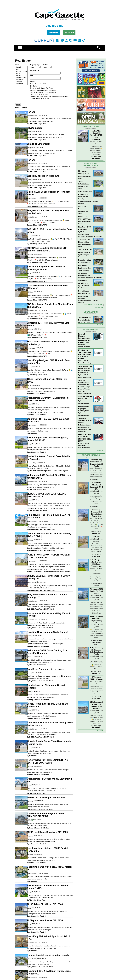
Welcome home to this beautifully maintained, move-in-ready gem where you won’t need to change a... (50, 928)
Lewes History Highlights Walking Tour (84, 409)
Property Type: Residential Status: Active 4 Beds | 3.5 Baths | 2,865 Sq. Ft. (48, 467)
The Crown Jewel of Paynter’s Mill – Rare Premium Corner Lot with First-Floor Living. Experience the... (49, 390)
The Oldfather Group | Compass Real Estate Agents (49, 471)
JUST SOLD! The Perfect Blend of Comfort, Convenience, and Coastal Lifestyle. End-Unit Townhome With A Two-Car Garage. (85, 251)
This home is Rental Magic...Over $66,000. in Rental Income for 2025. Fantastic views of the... (49, 824)
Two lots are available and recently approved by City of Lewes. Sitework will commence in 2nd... (49, 677)
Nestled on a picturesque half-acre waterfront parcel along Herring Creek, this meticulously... (47, 806)
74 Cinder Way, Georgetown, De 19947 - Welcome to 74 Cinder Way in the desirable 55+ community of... (49, 152)
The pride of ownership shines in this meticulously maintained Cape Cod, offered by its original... (48, 409)
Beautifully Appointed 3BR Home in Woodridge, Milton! (46, 268)
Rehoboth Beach (32, 116)
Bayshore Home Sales (85, 177)
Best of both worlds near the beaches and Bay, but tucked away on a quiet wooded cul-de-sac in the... (49, 661)
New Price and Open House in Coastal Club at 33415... (47, 887)
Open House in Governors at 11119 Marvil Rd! (49, 780)
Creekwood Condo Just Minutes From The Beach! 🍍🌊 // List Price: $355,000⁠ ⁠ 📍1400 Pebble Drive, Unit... (49, 315)
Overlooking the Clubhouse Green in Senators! (47, 686)
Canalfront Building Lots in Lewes (45, 669)
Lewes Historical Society (84, 346)
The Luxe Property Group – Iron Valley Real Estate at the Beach (90, 234)
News (99, 305)
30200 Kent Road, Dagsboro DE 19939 (47, 832)
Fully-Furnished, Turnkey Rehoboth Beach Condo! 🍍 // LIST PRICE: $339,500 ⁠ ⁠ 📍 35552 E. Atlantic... (48, 221)
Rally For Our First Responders (84, 446)
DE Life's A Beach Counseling (85, 362)
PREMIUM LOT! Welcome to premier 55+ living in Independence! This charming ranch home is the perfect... (96, 577)
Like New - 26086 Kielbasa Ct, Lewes (85, 228)
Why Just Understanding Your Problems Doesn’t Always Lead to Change (84, 385)
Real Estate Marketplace (91, 165)
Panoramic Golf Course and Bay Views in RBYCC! (49, 615)
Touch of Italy (85, 322)
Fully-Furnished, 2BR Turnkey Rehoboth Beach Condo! (48, 212)
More (99, 325)
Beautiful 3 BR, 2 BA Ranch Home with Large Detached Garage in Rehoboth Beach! (85, 261)
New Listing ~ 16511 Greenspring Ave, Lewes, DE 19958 (47, 439)
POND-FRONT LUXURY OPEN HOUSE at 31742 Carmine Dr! (48, 556)
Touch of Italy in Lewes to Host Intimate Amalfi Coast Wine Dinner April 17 (84, 319)
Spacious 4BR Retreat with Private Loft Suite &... (48, 324)
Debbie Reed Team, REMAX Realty (49, 92)
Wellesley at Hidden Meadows (43, 176)
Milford (29, 820)
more (99, 450)
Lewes (29, 132)
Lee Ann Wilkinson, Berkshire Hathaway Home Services (49, 97)
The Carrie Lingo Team (38, 124)
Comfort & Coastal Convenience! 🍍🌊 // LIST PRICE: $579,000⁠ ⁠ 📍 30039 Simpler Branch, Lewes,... (50, 240)
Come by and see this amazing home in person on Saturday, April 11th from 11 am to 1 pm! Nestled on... (50, 896)
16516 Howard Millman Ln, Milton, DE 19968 (47, 380)
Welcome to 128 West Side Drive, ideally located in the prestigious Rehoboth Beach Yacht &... (46, 624)
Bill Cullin (49, 86)
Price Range (34, 70)
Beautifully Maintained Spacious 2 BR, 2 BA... (48, 938)
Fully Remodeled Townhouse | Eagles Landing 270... (47, 596)
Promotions (89, 305)
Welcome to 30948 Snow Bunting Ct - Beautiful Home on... (47, 652)
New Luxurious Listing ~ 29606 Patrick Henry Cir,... (48, 849)
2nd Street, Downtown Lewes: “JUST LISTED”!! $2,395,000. (84, 208)
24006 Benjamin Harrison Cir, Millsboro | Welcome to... (96, 563)
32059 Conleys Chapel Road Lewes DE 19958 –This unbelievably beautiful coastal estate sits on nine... (45, 136)
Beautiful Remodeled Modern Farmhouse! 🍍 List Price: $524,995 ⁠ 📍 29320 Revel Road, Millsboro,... (46, 259)
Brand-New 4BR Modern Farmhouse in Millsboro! (48, 287)
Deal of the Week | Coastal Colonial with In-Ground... (48, 458)
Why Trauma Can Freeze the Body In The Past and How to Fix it (85, 369)
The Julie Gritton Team (38, 490)
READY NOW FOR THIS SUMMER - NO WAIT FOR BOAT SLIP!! (48, 761)
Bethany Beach (21, 71)
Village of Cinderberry (39, 144)
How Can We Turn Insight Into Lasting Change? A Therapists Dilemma (85, 354)
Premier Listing (91, 126)
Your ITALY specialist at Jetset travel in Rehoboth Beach (85, 422)
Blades (21, 76)
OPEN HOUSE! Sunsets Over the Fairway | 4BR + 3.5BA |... (50, 535)
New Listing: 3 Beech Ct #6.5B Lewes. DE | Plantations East (84, 292)
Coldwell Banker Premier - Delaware (49, 90)
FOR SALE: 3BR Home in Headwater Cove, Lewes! (50, 231)
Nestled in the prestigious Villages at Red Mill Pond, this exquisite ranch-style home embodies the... (50, 449)
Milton (29, 273)
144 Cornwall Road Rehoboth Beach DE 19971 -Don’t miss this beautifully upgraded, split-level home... (49, 120)
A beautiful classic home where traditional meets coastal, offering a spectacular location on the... (50, 878)
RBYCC (31, 112)
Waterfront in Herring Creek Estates (46, 797)
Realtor (32, 82)
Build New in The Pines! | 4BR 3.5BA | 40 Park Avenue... (49, 516)
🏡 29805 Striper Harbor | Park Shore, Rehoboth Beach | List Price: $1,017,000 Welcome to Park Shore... (48, 733)
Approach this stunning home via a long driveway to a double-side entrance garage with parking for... (50, 640)
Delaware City (31, 463)
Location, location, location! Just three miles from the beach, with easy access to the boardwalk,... (50, 430)
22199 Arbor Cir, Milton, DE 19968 (45, 904)
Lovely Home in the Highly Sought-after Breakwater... (48, 705)
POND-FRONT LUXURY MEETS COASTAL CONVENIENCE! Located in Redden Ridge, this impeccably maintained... (49, 566)
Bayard (21, 67)
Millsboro (30, 254)
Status (45, 65)
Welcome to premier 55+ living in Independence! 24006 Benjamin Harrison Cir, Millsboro (84, 282)
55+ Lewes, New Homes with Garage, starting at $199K (84, 241)
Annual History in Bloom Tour (85, 398)
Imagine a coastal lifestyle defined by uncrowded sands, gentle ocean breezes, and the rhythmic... (49, 963)
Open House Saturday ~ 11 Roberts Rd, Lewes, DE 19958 (48, 399)
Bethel (21, 73)
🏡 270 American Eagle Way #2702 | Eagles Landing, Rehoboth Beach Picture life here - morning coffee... (49, 605)
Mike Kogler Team (83, 187)
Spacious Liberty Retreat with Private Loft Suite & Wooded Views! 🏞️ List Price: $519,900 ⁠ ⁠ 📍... (50, 334)
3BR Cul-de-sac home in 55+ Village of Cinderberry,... (47, 343)
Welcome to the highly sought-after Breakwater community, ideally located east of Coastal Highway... (48, 715)
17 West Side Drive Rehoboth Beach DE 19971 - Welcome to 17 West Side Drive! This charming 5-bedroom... (49, 168)
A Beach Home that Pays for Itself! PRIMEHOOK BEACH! (45, 815)
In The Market (91, 329)
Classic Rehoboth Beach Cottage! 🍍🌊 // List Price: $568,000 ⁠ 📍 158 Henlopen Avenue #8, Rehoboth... (49, 203)
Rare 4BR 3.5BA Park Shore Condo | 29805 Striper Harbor (50, 724)
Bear (21, 69)
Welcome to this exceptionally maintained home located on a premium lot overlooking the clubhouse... (48, 696)
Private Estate (34, 128)
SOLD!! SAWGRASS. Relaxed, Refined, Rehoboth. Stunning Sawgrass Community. (85, 183)
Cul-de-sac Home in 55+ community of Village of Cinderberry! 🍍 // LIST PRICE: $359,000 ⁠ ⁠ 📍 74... (50, 353)
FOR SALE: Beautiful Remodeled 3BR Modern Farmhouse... (47, 249)
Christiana (21, 84)
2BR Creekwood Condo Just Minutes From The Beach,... (50, 305)
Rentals (98, 307)
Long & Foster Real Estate (49, 99)
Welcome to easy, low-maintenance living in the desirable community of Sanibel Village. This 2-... (47, 486)
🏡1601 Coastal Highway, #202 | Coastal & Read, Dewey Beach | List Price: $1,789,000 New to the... (50, 587)
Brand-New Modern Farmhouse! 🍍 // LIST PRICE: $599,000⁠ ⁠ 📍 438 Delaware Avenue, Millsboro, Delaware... (50, 296)
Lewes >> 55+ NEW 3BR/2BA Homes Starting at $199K (84, 218)
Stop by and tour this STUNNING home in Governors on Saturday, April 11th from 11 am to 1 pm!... (47, 790)
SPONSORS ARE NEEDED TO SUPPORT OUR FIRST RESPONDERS (85, 439)
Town (17, 65)
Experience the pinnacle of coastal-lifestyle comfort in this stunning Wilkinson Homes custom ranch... (47, 912)
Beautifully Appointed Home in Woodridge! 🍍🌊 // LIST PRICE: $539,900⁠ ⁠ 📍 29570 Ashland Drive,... (49, 278)
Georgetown (31, 148)
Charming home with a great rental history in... (50, 868)
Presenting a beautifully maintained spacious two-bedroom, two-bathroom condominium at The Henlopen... (49, 947)
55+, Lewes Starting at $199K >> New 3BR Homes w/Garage (85, 172)
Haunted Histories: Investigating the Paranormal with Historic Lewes (85, 338)
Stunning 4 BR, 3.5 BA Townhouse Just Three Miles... (48, 420)
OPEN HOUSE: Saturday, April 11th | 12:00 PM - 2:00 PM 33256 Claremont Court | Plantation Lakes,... (50, 545)
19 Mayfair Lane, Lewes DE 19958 (45, 920)
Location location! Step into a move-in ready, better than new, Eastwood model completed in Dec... (48, 752)
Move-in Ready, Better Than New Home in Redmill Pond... (49, 743)
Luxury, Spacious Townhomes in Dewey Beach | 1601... (48, 577)
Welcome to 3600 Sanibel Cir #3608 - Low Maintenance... (49, 476)
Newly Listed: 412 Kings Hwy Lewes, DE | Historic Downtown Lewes (85, 193)
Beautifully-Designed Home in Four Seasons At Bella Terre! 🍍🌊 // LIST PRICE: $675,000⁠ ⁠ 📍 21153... (50, 371)
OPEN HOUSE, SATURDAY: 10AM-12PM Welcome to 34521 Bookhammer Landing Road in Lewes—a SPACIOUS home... (48, 505)
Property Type (35, 65)
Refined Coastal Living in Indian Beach (48, 955)
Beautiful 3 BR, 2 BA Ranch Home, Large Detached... (49, 972)
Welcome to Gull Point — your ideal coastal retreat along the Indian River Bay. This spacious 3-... (48, 771)
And (31, 76)
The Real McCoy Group (38, 511)
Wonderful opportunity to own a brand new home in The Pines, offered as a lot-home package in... (49, 526)
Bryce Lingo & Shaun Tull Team (49, 88)
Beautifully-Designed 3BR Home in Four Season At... (48, 362)
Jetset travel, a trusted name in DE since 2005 (85, 429)
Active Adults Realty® (49, 84)
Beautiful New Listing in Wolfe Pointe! (47, 632)
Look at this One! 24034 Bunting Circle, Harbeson (85, 270)
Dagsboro (30, 836)
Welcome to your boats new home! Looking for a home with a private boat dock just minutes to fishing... (48, 840)
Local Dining (91, 312)
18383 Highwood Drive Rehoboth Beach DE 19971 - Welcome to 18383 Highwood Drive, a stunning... (50, 184)
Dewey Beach (31, 582)
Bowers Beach (21, 78)
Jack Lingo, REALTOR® (49, 94)
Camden (21, 82)
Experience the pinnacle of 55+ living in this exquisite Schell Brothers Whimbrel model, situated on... (48, 859)
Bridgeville (21, 80)
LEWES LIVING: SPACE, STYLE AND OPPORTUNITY (46, 495)
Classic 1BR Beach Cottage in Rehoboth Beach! (49, 193)
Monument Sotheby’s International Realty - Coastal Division (88, 200)
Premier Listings (91, 455)
